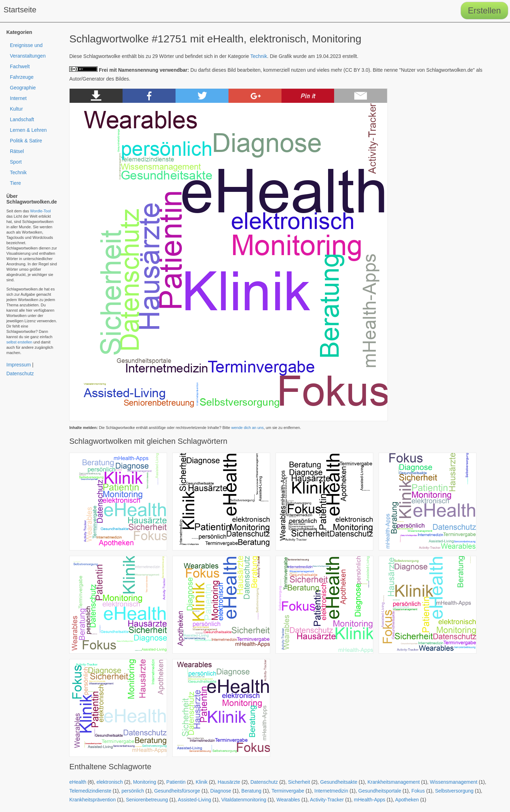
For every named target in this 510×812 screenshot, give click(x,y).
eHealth (78, 782)
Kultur (16, 109)
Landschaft (22, 119)
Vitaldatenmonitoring (244, 800)
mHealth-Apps (370, 800)
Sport (16, 162)
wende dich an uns (248, 428)
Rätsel (17, 151)
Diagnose (221, 791)
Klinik (201, 782)
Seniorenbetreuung (147, 800)
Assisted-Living (195, 800)
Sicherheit (299, 782)
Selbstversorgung (454, 791)
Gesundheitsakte (339, 782)
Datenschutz (264, 782)
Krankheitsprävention (93, 800)
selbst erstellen (19, 342)
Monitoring (145, 782)
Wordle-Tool (40, 211)
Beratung (251, 791)
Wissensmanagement (454, 782)
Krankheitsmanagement (393, 782)
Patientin (176, 782)
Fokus (418, 791)
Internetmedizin (331, 791)
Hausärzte (229, 782)
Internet (18, 98)
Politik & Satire (26, 141)
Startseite (20, 10)
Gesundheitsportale (380, 791)
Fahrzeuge (22, 77)
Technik (259, 56)
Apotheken (407, 800)
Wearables (288, 800)
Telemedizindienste (90, 791)
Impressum (19, 365)
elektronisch (110, 782)
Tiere (15, 183)
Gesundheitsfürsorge (177, 791)
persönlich (133, 791)
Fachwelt (20, 66)
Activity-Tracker (327, 800)
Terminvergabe (288, 791)
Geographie (23, 88)
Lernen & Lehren (28, 130)
